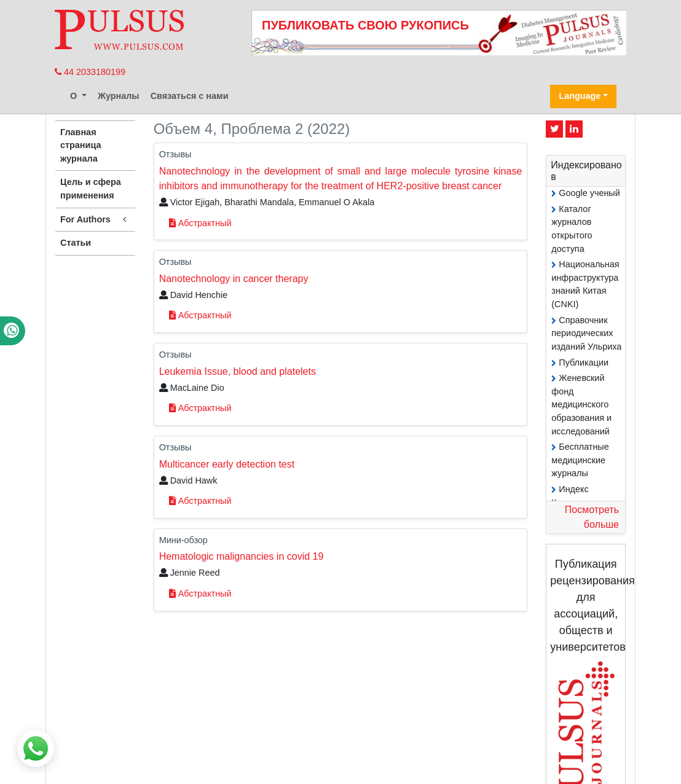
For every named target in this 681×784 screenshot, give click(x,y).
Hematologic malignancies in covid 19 (242, 556)
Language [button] (580, 96)
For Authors (95, 220)
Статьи (76, 243)
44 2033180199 (90, 72)
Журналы (119, 96)
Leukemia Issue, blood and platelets (238, 371)
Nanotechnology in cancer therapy (234, 279)
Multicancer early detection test (227, 464)
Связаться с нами (190, 96)
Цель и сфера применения (91, 189)
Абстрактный (200, 223)
